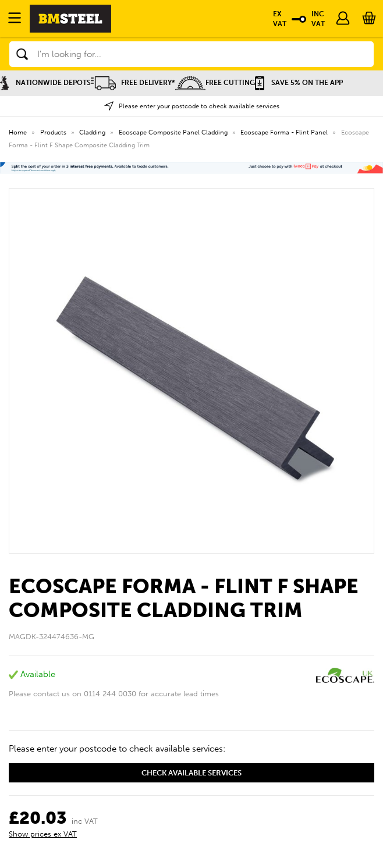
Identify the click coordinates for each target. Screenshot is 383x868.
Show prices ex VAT (43, 834)
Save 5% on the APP (299, 83)
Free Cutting (215, 83)
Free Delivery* (133, 83)
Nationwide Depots (45, 83)
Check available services (191, 773)
